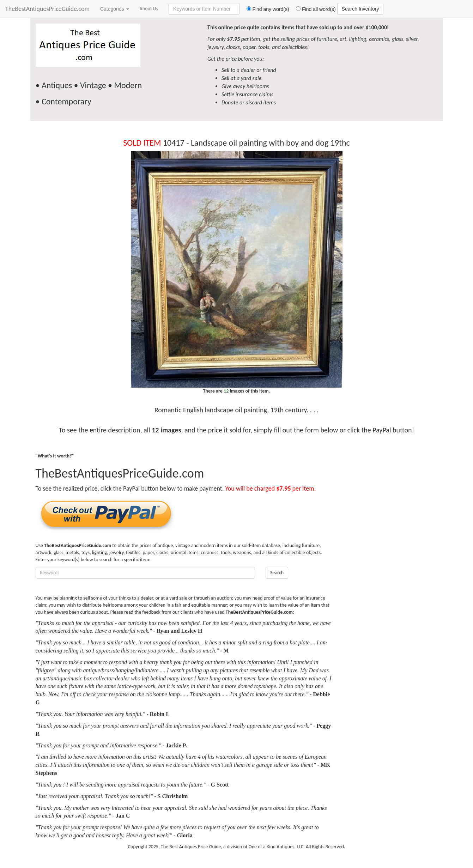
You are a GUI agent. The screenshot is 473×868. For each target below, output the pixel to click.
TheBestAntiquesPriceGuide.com (47, 9)
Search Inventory (360, 9)
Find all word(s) (313, 9)
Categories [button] (115, 9)
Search (277, 573)
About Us (149, 9)
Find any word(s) (265, 9)
